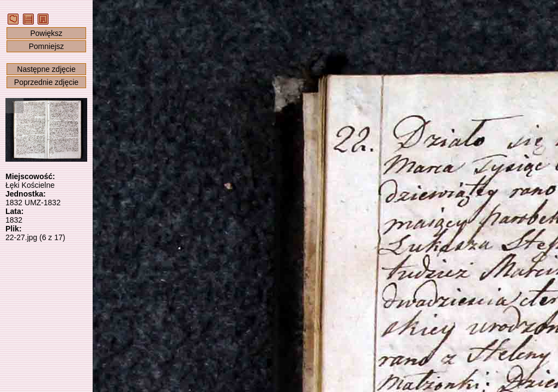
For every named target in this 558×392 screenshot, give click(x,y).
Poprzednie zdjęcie (46, 82)
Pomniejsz (47, 46)
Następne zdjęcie (46, 69)
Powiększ (46, 33)
